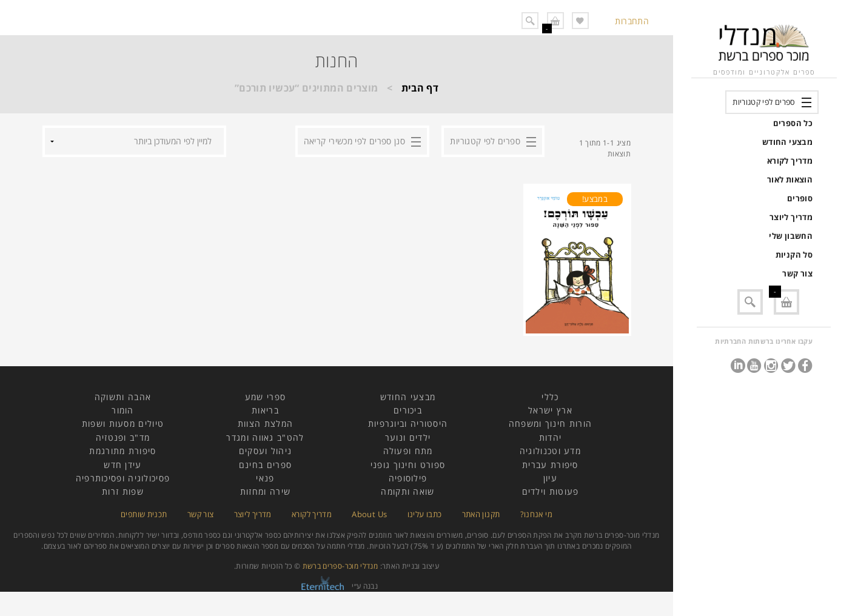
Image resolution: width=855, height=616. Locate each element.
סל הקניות (794, 255)
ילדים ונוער (408, 437)
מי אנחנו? (536, 514)
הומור (123, 410)
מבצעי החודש (787, 142)
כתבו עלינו (425, 514)
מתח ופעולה (408, 451)
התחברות (632, 21)
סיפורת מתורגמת (122, 451)
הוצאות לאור (790, 179)
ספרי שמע (265, 397)
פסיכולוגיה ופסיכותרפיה (123, 478)
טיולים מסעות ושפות (123, 423)
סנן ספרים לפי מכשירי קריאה (354, 141)
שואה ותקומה (407, 491)
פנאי (265, 478)
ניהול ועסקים (266, 451)
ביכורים (408, 410)
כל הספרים (793, 123)
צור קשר (797, 273)
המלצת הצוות (265, 423)
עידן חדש (122, 465)
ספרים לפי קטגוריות (764, 102)
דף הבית (420, 88)
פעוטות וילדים (551, 491)
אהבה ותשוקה (123, 397)
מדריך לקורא (790, 161)
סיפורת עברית (550, 465)
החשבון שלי (791, 236)
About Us (369, 514)
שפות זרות (123, 491)
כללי (550, 397)
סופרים (800, 198)
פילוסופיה (408, 478)
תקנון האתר (481, 514)
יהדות (551, 437)
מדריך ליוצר (791, 217)
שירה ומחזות (265, 491)
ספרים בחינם (265, 465)
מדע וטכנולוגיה (550, 451)
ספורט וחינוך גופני (408, 465)
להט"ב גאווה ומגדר (265, 437)
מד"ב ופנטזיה (123, 437)
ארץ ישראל (550, 410)
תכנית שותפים (144, 514)
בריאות (265, 410)
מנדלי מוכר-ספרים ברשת (340, 566)
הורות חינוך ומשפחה (550, 423)
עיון (550, 478)
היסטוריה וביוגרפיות (408, 423)
